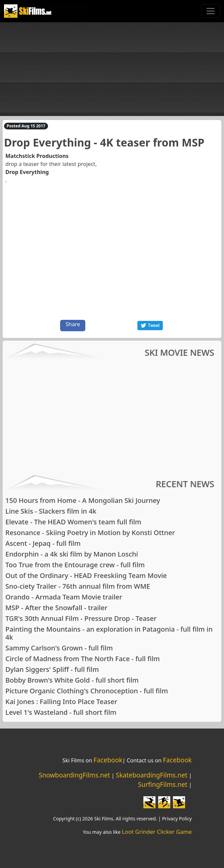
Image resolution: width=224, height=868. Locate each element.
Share (73, 324)
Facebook (108, 760)
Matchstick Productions (37, 156)
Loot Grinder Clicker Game (157, 832)
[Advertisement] (112, 69)
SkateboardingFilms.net (152, 775)
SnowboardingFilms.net (74, 775)
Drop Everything (27, 172)
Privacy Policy (177, 819)
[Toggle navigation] (211, 11)
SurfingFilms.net (163, 784)
